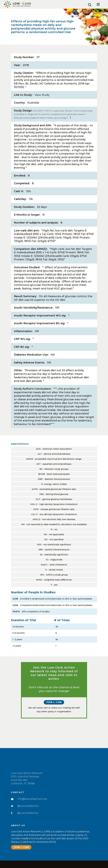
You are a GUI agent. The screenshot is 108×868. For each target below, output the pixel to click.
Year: (17, 65)
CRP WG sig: (22, 351)
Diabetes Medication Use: (31, 367)
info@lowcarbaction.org (32, 798)
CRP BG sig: (22, 359)
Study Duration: (24, 213)
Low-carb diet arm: (27, 237)
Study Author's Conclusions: (33, 402)
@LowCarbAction (28, 805)
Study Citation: (24, 73)
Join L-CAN (54, 719)
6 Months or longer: (27, 221)
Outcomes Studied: (27, 276)
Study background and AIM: (33, 128)
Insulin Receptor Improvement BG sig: (40, 334)
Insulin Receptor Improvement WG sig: (40, 326)
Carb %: (19, 197)
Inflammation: (23, 342)
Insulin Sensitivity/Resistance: (33, 318)
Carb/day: (20, 205)
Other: (18, 383)
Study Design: (53, 116)
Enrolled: (20, 181)
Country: (20, 105)
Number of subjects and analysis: (36, 229)
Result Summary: (25, 306)
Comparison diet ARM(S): (31, 257)
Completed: (22, 189)
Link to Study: (23, 97)
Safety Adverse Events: (29, 375)
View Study (42, 97)
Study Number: (24, 57)
